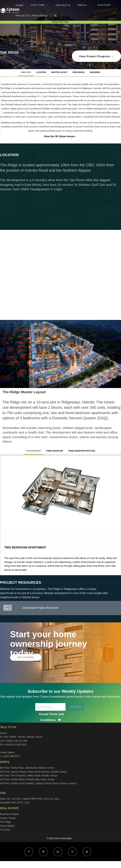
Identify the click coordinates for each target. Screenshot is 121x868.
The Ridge (6, 822)
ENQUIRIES (95, 72)
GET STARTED (26, 657)
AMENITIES (26, 72)
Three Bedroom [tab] (54, 451)
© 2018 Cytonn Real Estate (59, 838)
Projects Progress (32, 16)
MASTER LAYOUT (59, 72)
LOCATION (41, 72)
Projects (63, 5)
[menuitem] (20, 5)
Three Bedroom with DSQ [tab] (82, 451)
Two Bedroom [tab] (33, 451)
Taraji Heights (7, 826)
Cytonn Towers (8, 818)
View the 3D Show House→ (60, 136)
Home (20, 5)
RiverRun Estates (9, 814)
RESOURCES (79, 72)
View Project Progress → (96, 56)
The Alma (5, 830)
